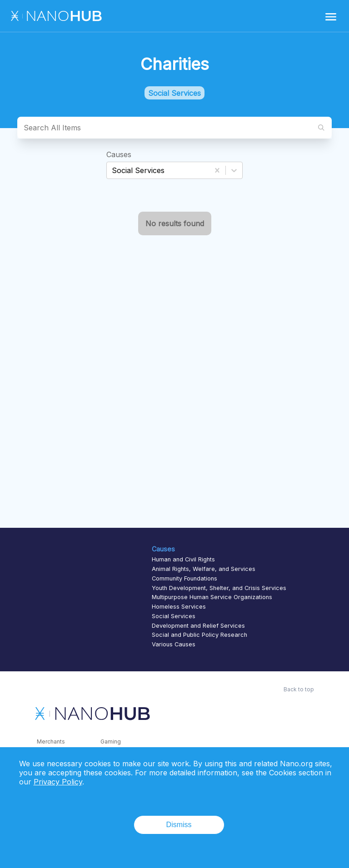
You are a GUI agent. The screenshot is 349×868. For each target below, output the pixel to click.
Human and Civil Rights (183, 559)
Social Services (174, 616)
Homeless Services (179, 607)
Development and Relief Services (198, 626)
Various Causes (174, 644)
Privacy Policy (58, 782)
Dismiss (179, 825)
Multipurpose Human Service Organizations (212, 597)
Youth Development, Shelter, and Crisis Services (219, 588)
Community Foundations (184, 578)
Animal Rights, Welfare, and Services (204, 569)
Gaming (111, 742)
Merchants (51, 742)
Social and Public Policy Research (199, 635)
